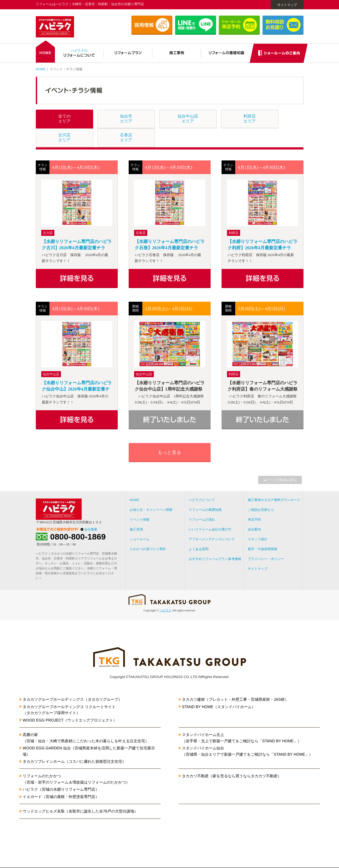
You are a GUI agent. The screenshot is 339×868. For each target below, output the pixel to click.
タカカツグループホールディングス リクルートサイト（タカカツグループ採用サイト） (69, 710)
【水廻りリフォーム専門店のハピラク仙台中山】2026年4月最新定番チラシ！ (77, 386)
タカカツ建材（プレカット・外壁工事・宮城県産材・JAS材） (235, 699)
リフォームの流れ (202, 520)
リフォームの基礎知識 (205, 510)
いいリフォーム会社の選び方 (210, 529)
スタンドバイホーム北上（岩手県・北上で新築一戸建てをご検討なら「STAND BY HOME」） (242, 738)
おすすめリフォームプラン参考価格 (215, 559)
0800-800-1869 (78, 537)
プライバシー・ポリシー (266, 559)
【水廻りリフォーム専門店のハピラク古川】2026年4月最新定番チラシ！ (77, 245)
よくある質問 (199, 549)
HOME (41, 69)
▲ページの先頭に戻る (280, 480)
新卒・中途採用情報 (263, 549)
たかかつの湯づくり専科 (148, 549)
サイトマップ (287, 5)
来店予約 (254, 520)
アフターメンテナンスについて (212, 539)
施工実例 (136, 529)
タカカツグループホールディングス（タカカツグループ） (72, 699)
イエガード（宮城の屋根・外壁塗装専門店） (61, 797)
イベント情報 (140, 520)
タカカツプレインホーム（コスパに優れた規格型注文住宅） (74, 761)
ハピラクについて (202, 500)
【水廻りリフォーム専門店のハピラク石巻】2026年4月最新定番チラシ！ (170, 245)
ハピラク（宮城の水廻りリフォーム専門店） (61, 789)
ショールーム (140, 539)
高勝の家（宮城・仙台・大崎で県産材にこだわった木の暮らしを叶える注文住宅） (86, 738)
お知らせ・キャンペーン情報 (151, 510)
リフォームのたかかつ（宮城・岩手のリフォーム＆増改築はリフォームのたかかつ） (76, 779)
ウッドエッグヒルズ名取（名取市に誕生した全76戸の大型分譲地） (82, 811)
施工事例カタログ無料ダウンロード (274, 500)
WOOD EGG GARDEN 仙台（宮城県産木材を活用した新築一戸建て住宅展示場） (89, 751)
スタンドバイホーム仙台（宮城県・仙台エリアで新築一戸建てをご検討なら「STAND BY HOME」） (247, 751)
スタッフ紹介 (258, 539)
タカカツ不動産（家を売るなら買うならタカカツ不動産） (232, 776)
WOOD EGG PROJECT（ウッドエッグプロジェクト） (70, 720)
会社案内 (254, 529)
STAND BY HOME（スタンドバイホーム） (219, 707)
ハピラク (166, 610)
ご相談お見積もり (261, 510)
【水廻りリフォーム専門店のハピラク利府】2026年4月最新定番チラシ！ (263, 245)
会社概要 (91, 529)
